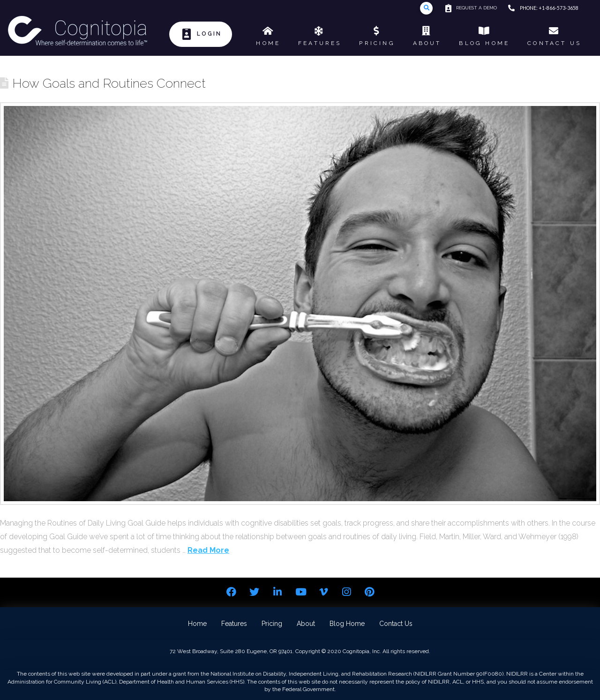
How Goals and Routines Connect (109, 83)
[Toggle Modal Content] (426, 8)
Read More (208, 550)
